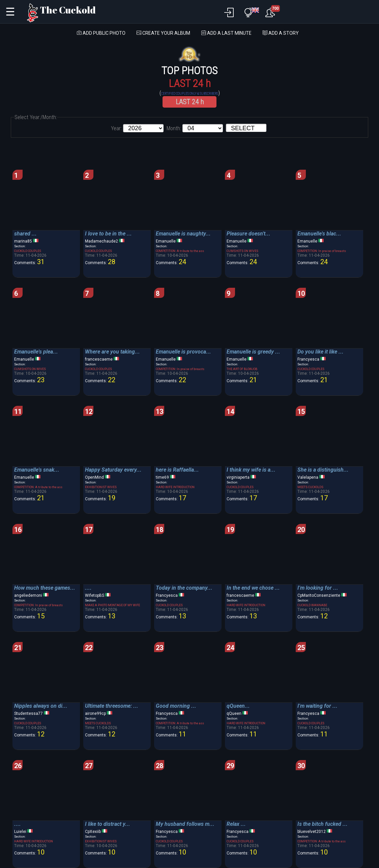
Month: (174, 128)
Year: (116, 128)
